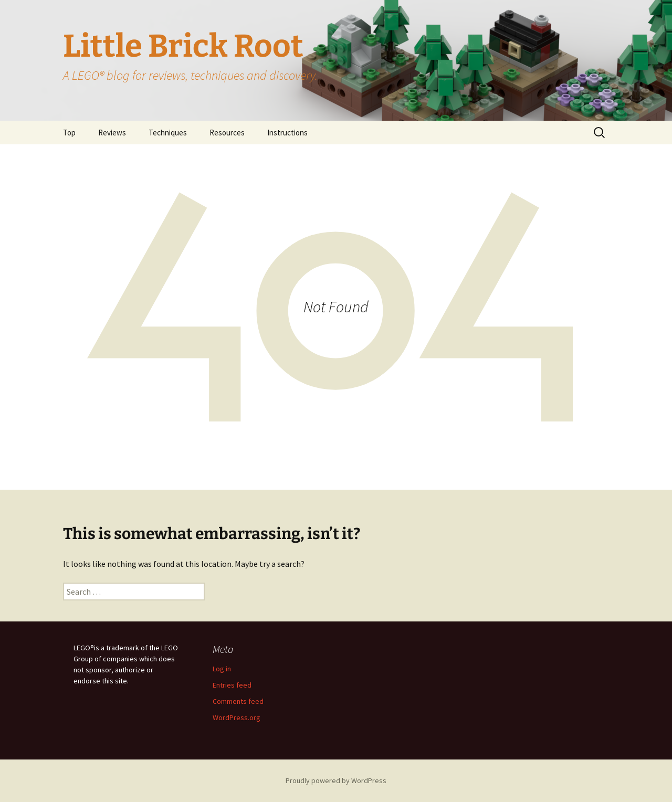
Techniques (168, 133)
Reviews (112, 133)
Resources (227, 133)
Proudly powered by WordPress (336, 780)
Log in (222, 669)
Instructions (287, 133)
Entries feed (232, 685)
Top (69, 133)
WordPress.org (237, 717)
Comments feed (238, 701)
